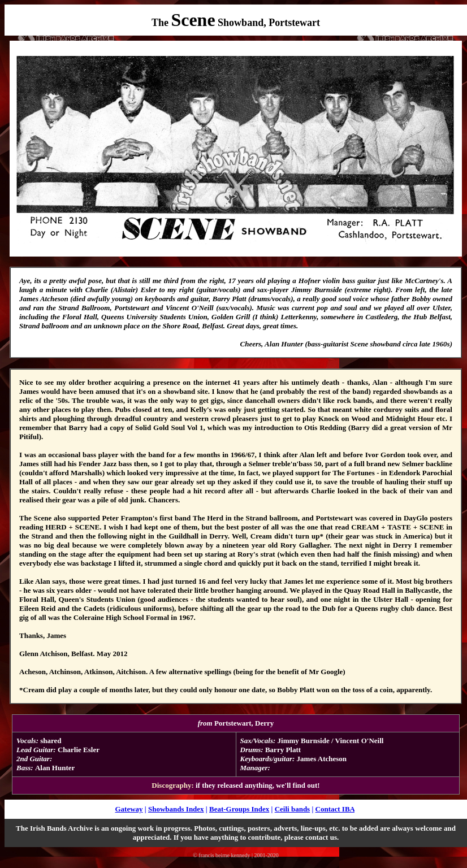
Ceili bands (293, 809)
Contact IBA (335, 809)
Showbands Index (176, 809)
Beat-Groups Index (239, 809)
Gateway (129, 809)
